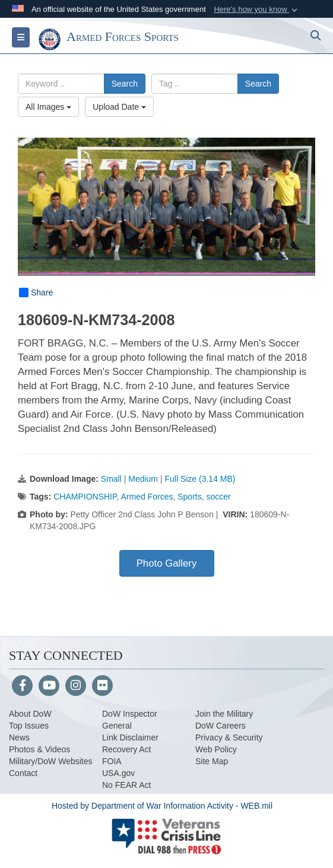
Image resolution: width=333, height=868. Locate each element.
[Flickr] (102, 686)
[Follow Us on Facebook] (22, 686)
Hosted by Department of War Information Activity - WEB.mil (162, 806)
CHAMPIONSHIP (85, 497)
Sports (189, 497)
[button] (257, 9)
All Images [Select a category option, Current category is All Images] (48, 107)
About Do (26, 714)
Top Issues (29, 726)
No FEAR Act (126, 785)
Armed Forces (147, 497)
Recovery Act (126, 749)
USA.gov (118, 773)
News (19, 737)
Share (36, 292)
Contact (23, 773)
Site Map (212, 761)
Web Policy (216, 749)
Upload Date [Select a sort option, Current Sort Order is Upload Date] (119, 107)
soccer (219, 497)
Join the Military (224, 714)
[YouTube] (49, 686)
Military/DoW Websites (51, 761)
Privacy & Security (229, 737)
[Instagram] (76, 686)
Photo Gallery (167, 563)
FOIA (112, 761)
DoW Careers (221, 726)
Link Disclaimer (130, 737)
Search (125, 84)
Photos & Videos (39, 749)
